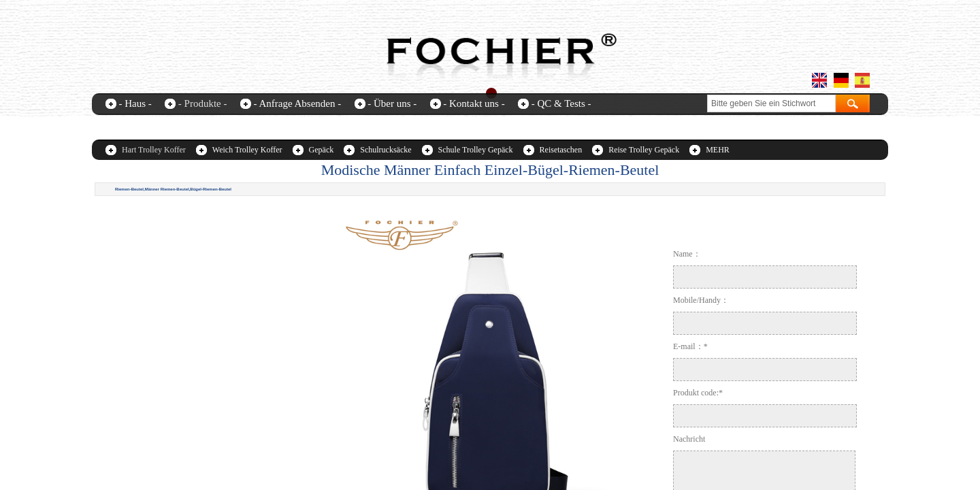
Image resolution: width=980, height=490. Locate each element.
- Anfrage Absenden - (297, 103)
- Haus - (135, 103)
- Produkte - (203, 103)
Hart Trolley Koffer (154, 150)
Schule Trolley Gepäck (476, 150)
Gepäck (322, 150)
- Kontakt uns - (474, 103)
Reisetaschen (561, 150)
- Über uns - (392, 103)
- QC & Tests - (561, 103)
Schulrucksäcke (386, 150)
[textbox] (771, 103)
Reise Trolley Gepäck (644, 150)
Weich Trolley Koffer (247, 150)
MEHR (718, 150)
